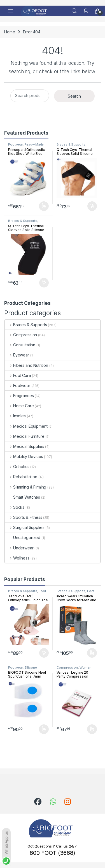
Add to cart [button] (92, 206)
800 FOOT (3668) (53, 853)
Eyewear (17, 355)
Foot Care (18, 375)
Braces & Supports (71, 144)
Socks (15, 507)
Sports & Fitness (24, 517)
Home (10, 32)
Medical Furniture (25, 436)
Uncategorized (23, 537)
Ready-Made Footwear (26, 146)
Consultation (20, 345)
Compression (21, 335)
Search (74, 11)
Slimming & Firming (25, 487)
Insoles (15, 416)
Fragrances (19, 396)
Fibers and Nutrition (26, 365)
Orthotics (17, 467)
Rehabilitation (21, 477)
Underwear (19, 548)
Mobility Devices (24, 456)
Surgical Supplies (25, 527)
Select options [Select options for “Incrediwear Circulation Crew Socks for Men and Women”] (92, 653)
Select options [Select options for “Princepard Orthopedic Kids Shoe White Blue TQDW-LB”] (44, 206)
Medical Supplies (25, 446)
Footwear (15, 144)
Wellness (17, 558)
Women (85, 667)
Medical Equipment (26, 426)
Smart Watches (22, 497)
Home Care (19, 406)
